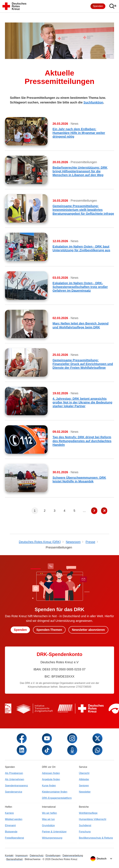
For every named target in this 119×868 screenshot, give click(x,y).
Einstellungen (53, 856)
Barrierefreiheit (14, 859)
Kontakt (9, 856)
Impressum (22, 856)
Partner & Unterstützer (54, 832)
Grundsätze (48, 825)
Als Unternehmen (15, 779)
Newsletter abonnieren (89, 630)
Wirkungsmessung (52, 838)
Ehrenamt (10, 825)
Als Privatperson (14, 773)
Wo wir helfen (50, 813)
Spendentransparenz (17, 786)
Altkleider (84, 779)
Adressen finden (51, 773)
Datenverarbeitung (73, 856)
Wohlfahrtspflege (88, 813)
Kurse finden (49, 786)
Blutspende (11, 832)
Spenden (98, 6)
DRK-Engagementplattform (57, 798)
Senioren (84, 786)
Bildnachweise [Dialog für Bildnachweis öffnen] (33, 859)
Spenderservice (14, 792)
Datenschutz (37, 856)
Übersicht (84, 773)
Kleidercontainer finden (55, 792)
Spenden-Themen (49, 630)
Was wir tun (48, 819)
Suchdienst (85, 825)
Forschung (85, 832)
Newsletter (85, 792)
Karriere (9, 813)
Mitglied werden (14, 819)
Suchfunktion (93, 102)
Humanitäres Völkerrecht (93, 819)
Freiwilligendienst (14, 838)
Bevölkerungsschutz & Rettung (96, 838)
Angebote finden (51, 779)
